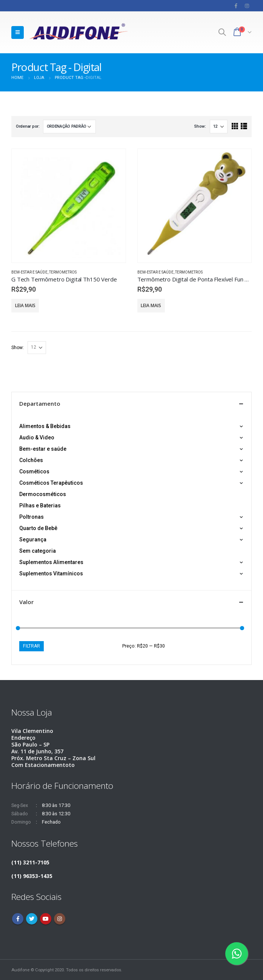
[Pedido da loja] (69, 127)
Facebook (18, 919)
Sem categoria (38, 551)
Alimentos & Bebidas (45, 426)
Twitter (32, 919)
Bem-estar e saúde (29, 272)
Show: (200, 126)
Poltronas (32, 517)
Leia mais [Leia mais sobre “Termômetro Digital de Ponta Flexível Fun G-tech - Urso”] (151, 305)
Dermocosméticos (43, 494)
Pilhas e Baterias (40, 505)
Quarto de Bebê (38, 528)
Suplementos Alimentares (51, 562)
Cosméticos (34, 471)
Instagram (60, 919)
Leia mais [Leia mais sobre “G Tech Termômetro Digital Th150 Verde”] (25, 305)
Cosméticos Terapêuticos (51, 483)
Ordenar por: (28, 126)
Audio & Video (37, 437)
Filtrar (32, 646)
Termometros (63, 272)
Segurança (33, 539)
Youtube (46, 919)
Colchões (31, 460)
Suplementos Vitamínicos (51, 573)
